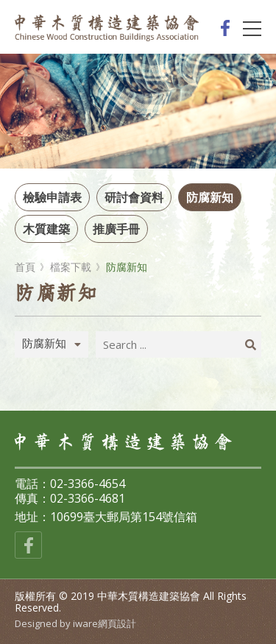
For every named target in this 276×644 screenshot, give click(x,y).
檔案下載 (71, 267)
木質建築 (46, 229)
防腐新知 (210, 197)
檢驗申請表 (52, 197)
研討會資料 (134, 197)
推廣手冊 (116, 229)
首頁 (25, 267)
